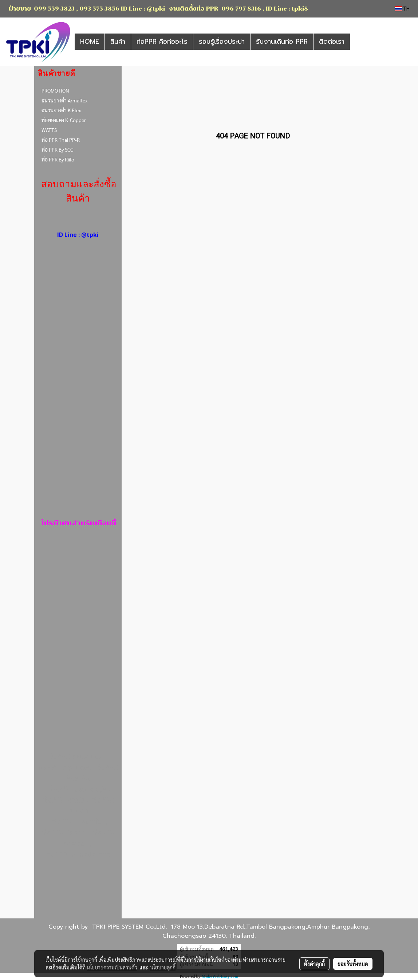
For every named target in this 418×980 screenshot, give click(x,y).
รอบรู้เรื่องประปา (222, 42)
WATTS (49, 130)
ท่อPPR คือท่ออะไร (162, 42)
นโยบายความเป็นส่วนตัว (112, 967)
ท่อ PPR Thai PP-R (61, 140)
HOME (90, 42)
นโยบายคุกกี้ (163, 967)
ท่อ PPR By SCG (58, 149)
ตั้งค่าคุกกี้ (314, 964)
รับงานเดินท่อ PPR (282, 42)
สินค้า (118, 42)
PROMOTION (55, 90)
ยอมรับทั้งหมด (353, 964)
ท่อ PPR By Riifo (58, 159)
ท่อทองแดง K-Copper (64, 120)
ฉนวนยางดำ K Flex (61, 110)
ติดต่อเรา (332, 42)
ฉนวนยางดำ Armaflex (64, 100)
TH (402, 9)
